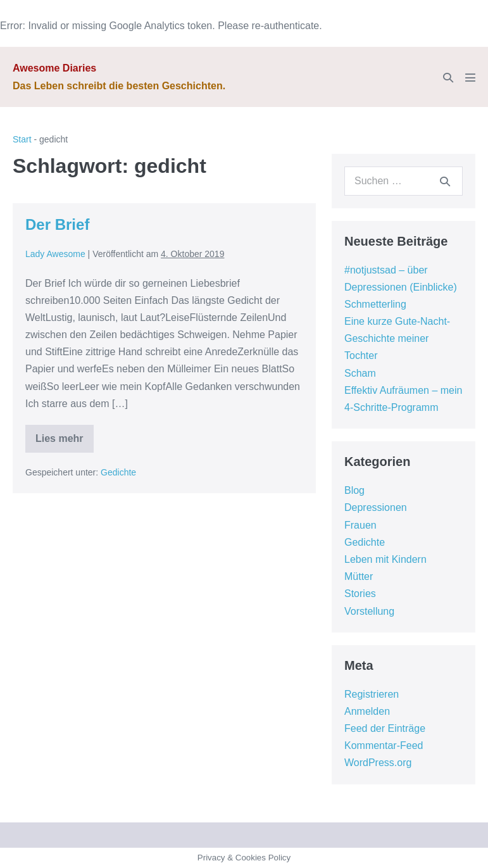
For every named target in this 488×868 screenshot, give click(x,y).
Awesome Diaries (54, 68)
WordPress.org (378, 763)
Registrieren (372, 694)
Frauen (360, 525)
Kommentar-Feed (384, 745)
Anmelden (367, 711)
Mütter (359, 576)
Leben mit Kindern (385, 559)
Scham (360, 373)
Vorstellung (369, 611)
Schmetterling (375, 304)
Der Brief (57, 224)
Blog (354, 490)
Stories (360, 594)
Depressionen (376, 507)
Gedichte (118, 472)
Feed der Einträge (385, 728)
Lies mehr (59, 443)
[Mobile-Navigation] (470, 77)
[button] (448, 78)
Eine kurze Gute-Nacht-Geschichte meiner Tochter (397, 338)
